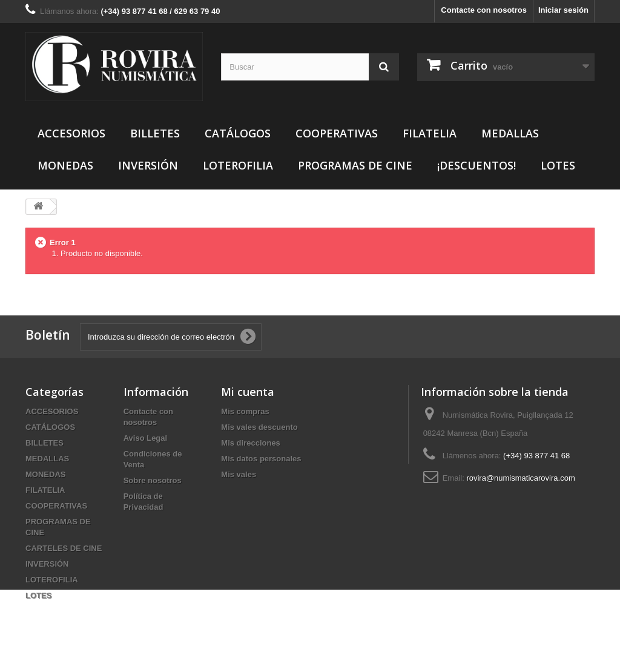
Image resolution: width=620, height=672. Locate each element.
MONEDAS (65, 165)
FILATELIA (430, 133)
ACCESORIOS (71, 133)
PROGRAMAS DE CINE (355, 165)
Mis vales (239, 474)
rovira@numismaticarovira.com (520, 478)
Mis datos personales (261, 459)
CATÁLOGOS (238, 133)
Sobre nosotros (153, 480)
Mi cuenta (248, 392)
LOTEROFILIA (238, 165)
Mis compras (245, 411)
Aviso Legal (145, 438)
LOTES (558, 165)
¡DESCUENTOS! (477, 165)
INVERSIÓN (148, 165)
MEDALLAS (510, 133)
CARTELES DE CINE (64, 548)
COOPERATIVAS (337, 133)
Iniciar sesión (563, 10)
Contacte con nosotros (484, 10)
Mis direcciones (251, 443)
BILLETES (155, 133)
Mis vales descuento (259, 427)
